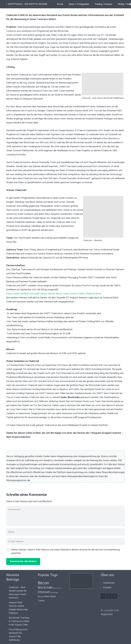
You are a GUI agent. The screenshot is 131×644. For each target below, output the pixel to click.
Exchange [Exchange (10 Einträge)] (54, 592)
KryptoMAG (107, 614)
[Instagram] (115, 596)
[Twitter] (109, 596)
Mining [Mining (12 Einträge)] (41, 597)
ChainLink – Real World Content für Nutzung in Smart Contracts (18, 593)
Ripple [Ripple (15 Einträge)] (53, 597)
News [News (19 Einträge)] (47, 596)
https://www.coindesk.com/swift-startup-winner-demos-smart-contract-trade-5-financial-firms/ (54, 294)
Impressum (109, 583)
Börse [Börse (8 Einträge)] (55, 588)
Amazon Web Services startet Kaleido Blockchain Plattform (18, 608)
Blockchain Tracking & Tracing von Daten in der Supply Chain (19, 621)
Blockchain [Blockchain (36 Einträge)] (45, 588)
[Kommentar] (65, 516)
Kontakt (107, 588)
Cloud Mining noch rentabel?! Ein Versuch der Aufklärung (18, 635)
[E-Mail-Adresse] (65, 542)
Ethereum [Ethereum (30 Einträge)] (44, 592)
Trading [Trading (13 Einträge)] (41, 601)
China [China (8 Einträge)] (59, 588)
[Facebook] (103, 596)
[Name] (65, 532)
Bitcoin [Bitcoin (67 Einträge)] (43, 583)
